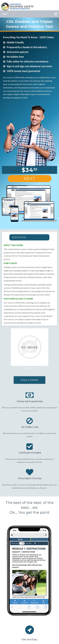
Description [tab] (19, 237)
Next (30, 179)
